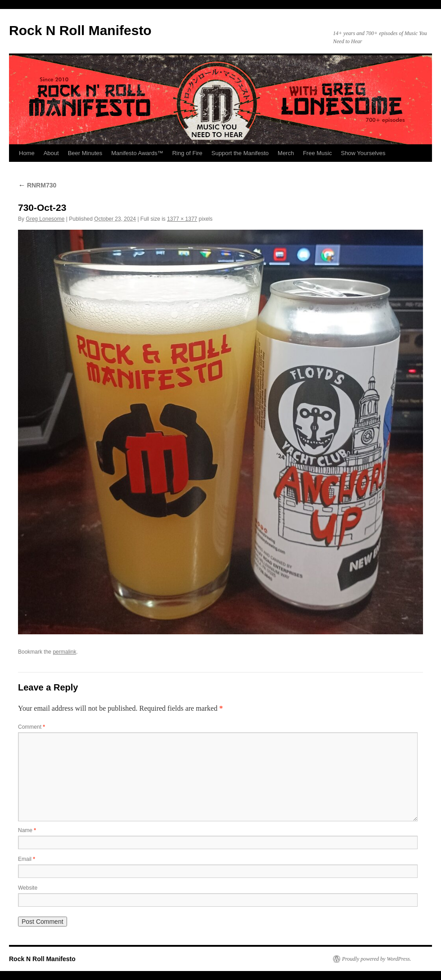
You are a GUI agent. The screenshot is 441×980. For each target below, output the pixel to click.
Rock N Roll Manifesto (80, 30)
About (51, 153)
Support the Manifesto (240, 153)
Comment (31, 727)
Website (28, 888)
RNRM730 (37, 185)
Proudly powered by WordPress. (377, 959)
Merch (286, 153)
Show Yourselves (363, 153)
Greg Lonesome (45, 219)
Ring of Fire (187, 153)
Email (27, 859)
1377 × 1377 (182, 219)
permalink (64, 652)
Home (27, 153)
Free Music (317, 153)
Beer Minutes (85, 153)
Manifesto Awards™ (137, 153)
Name (27, 830)
